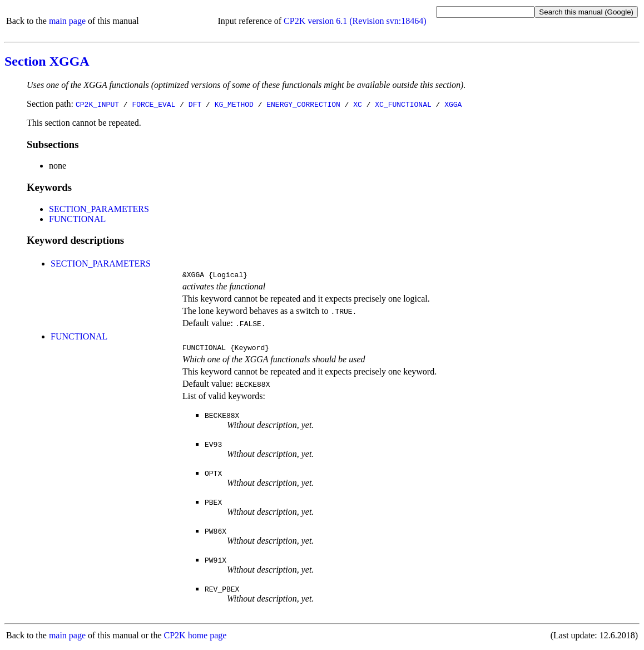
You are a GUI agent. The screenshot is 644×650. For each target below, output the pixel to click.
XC (358, 104)
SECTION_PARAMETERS (99, 209)
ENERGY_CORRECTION (303, 104)
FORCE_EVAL (153, 104)
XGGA (453, 104)
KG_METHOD (234, 104)
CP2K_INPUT (97, 104)
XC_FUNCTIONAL (403, 104)
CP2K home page (195, 639)
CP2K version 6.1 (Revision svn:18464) (355, 21)
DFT (195, 104)
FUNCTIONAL (77, 219)
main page (67, 21)
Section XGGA (47, 61)
